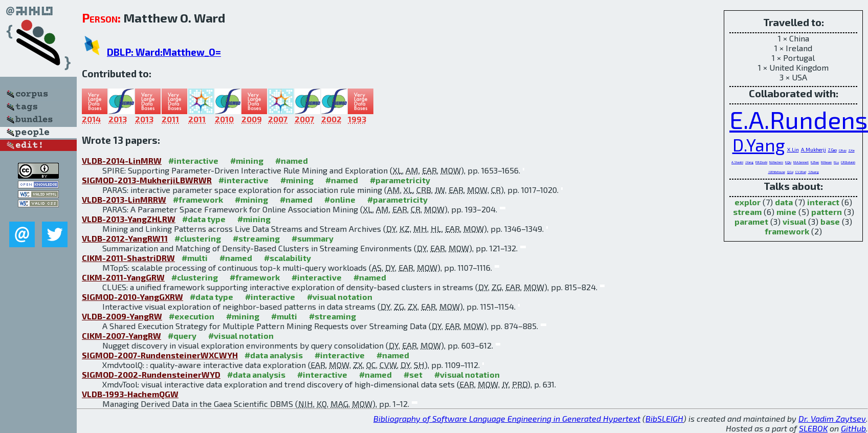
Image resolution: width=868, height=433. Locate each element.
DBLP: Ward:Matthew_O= (164, 52)
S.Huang (814, 172)
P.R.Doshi (761, 162)
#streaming (256, 238)
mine (786, 212)
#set (413, 374)
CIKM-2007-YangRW (121, 335)
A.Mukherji (814, 149)
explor (748, 202)
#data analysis (274, 355)
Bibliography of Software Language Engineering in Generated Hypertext (507, 418)
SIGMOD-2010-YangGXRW (132, 297)
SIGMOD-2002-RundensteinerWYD (151, 374)
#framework (198, 199)
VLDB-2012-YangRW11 (125, 238)
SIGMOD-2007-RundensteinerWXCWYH (160, 355)
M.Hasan (826, 162)
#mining (247, 160)
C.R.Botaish (848, 162)
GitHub (853, 428)
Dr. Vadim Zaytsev (832, 418)
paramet (751, 221)
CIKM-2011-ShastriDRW (128, 258)
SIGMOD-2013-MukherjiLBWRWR (147, 180)
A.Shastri (737, 162)
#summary (313, 238)
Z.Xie (852, 150)
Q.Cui (790, 172)
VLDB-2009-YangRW (122, 316)
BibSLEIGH (664, 418)
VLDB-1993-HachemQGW (130, 394)
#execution (192, 316)
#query (182, 335)
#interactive (193, 160)
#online (340, 199)
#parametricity (400, 180)
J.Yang (749, 162)
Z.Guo (832, 150)
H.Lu (836, 162)
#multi (195, 258)
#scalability (287, 258)
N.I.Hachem (776, 162)
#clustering (198, 238)
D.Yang (759, 145)
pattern (827, 212)
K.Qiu (788, 162)
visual (794, 221)
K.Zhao (815, 162)
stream (747, 212)
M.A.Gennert (801, 162)
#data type (204, 219)
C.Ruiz (843, 150)
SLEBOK (813, 428)
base (830, 221)
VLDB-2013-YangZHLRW (129, 219)
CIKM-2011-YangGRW (123, 277)
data (784, 202)
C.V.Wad (801, 172)
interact (823, 202)
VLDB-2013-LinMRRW (124, 199)
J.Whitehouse (777, 172)
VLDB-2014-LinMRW (122, 160)
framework (787, 231)
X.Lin (793, 149)
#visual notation (340, 297)
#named (292, 160)
